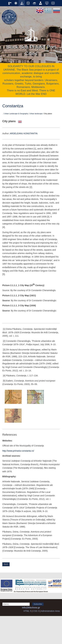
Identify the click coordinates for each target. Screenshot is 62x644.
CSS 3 (36, 611)
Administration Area (50, 611)
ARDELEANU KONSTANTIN (24, 133)
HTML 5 (27, 611)
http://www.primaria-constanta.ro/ (18, 451)
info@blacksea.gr (31, 608)
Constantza (13, 106)
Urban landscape (36, 114)
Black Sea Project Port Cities (31, 41)
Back (6, 564)
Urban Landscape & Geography (16, 114)
